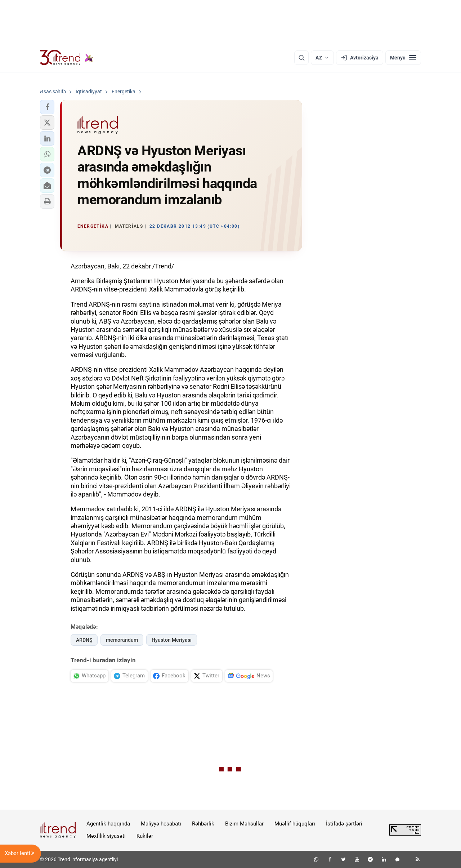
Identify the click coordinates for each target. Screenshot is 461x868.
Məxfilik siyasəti (106, 836)
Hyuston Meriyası (172, 640)
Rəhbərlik (203, 824)
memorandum (122, 640)
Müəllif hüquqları (295, 824)
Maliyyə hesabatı (161, 824)
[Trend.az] (67, 58)
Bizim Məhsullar (244, 824)
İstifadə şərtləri (344, 824)
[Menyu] (403, 58)
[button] (47, 107)
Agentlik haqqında (108, 824)
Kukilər (145, 836)
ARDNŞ (84, 640)
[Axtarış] (301, 58)
